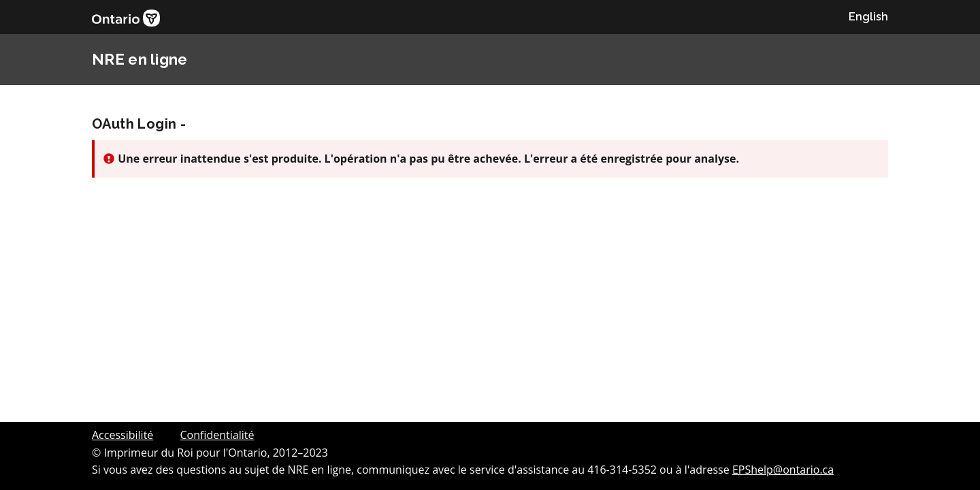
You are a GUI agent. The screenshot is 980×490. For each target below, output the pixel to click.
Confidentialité (217, 435)
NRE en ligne (140, 59)
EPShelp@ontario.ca (783, 470)
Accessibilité (122, 435)
